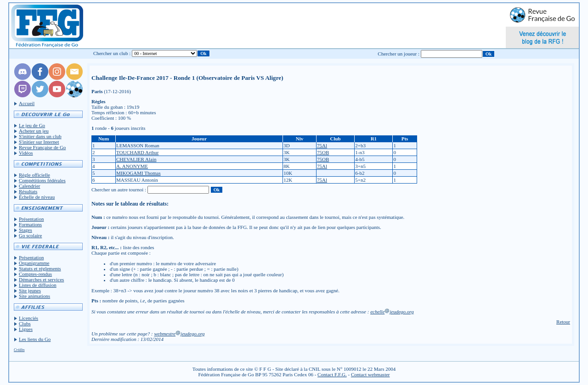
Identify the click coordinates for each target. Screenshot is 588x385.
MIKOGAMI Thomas (139, 173)
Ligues (26, 329)
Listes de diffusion (38, 285)
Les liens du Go (35, 339)
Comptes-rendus (35, 274)
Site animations (34, 296)
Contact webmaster (370, 374)
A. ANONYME (132, 166)
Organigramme (34, 263)
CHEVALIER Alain (136, 159)
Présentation (31, 219)
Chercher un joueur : (399, 54)
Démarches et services (41, 279)
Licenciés (28, 318)
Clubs (25, 324)
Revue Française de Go (42, 147)
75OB (323, 152)
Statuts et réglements (40, 268)
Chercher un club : (112, 53)
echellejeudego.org (392, 312)
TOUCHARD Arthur (137, 152)
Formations (30, 224)
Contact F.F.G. (332, 374)
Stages (25, 230)
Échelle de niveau (37, 197)
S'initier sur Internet (39, 142)
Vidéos (26, 153)
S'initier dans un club (40, 136)
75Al (322, 145)
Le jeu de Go (32, 125)
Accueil (27, 103)
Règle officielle (34, 175)
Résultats (28, 191)
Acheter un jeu (34, 131)
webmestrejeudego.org (179, 334)
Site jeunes (30, 290)
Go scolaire (30, 235)
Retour (563, 322)
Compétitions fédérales (42, 180)
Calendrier (29, 186)
